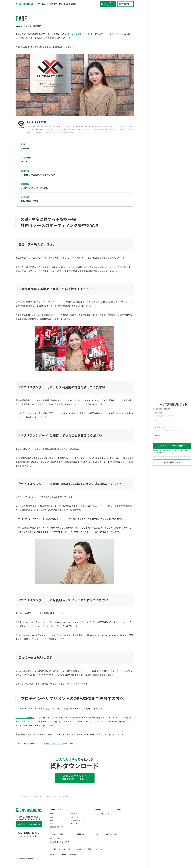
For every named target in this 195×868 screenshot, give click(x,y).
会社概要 (53, 849)
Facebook (73, 854)
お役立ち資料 (112, 834)
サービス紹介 (43, 4)
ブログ (95, 834)
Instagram (63, 854)
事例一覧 (98, 810)
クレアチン (74, 817)
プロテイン (54, 814)
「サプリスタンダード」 (77, 34)
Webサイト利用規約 (84, 849)
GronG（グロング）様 (102, 814)
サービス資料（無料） (53, 744)
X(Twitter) (54, 854)
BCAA (52, 817)
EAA (52, 821)
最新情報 (81, 834)
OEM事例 (53, 4)
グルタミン (74, 814)
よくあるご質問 (70, 4)
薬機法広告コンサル (57, 827)
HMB (52, 824)
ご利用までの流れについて (60, 842)
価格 (60, 4)
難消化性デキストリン (78, 821)
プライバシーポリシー (67, 849)
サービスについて (57, 839)
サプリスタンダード (25, 671)
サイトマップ (98, 849)
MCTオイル (75, 824)
